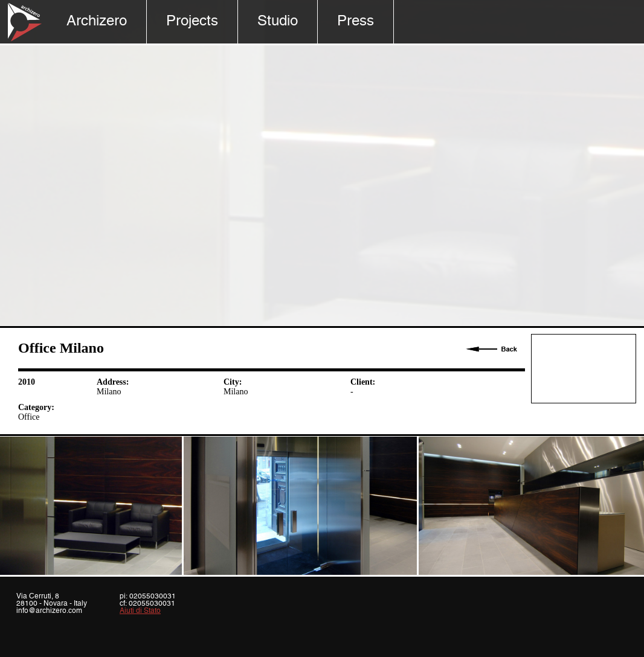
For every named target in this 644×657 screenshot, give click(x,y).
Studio (278, 21)
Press (356, 21)
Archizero (97, 21)
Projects (192, 21)
